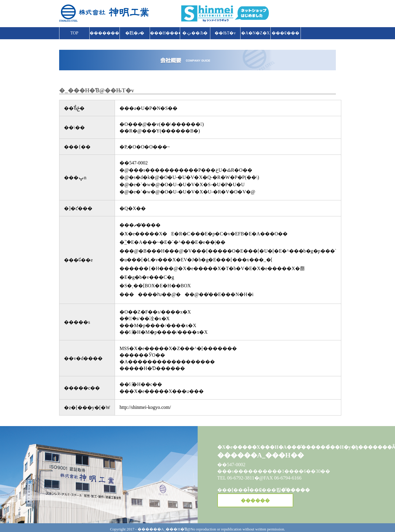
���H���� (165, 33)
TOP (74, 33)
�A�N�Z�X (255, 33)
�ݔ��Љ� (195, 33)
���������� (105, 33)
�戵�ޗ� (135, 33)
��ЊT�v (225, 33)
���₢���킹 (285, 35)
